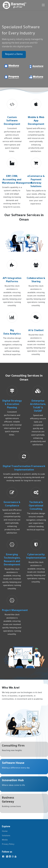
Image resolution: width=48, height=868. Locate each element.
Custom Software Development (12, 121)
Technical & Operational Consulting (36, 506)
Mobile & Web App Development (36, 121)
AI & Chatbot (36, 331)
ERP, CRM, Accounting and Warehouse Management (17, 180)
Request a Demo (14, 54)
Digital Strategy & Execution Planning (12, 405)
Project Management (15, 611)
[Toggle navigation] (43, 5)
